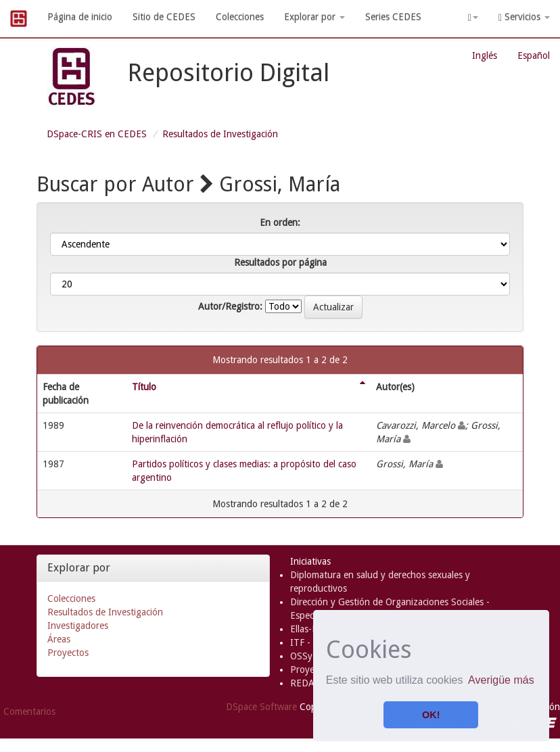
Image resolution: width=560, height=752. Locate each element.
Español (534, 55)
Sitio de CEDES (164, 17)
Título (144, 387)
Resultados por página (280, 262)
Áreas (59, 639)
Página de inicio (80, 17)
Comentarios (29, 711)
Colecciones (240, 17)
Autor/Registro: (230, 306)
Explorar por (314, 17)
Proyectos (68, 653)
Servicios (524, 17)
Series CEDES (393, 17)
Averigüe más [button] (501, 680)
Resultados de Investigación (220, 134)
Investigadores (78, 626)
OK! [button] (431, 715)
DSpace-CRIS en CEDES (97, 134)
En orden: (280, 222)
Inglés (485, 55)
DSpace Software (261, 707)
